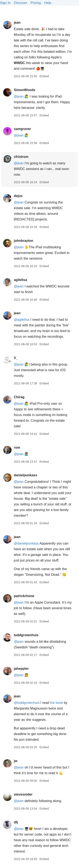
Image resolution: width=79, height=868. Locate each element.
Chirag (19, 397)
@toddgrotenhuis (27, 703)
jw (15, 761)
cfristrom (21, 157)
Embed (44, 76)
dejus (18, 196)
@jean (19, 96)
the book (56, 703)
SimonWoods (24, 90)
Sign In (5, 3)
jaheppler (21, 669)
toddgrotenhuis (26, 635)
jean (17, 23)
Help (48, 3)
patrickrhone (24, 596)
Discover (20, 3)
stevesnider (23, 794)
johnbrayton (23, 241)
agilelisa (20, 280)
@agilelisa (21, 320)
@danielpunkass (26, 543)
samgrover (22, 129)
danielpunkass (25, 475)
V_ (16, 358)
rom (17, 448)
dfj (16, 822)
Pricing (36, 3)
